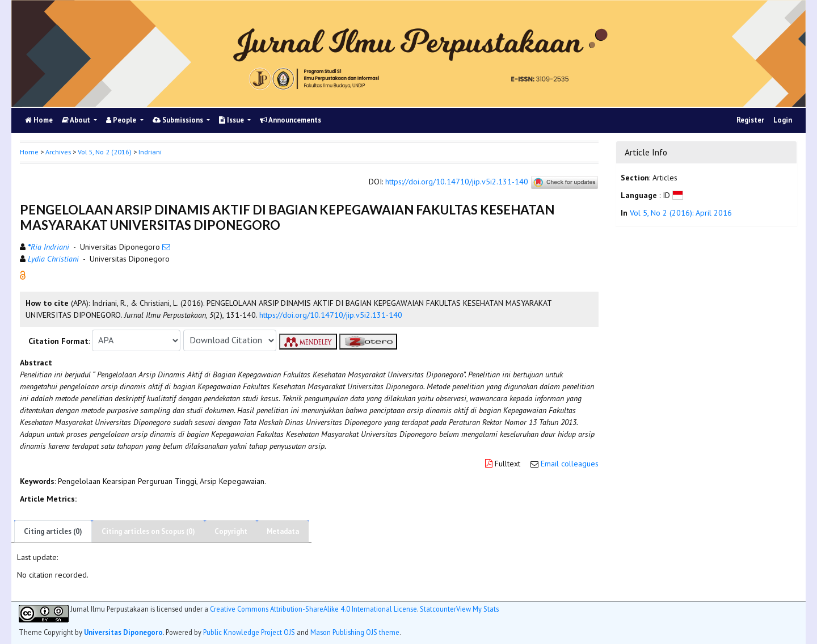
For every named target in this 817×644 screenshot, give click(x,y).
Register (750, 120)
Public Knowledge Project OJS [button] (249, 632)
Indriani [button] (150, 152)
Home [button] (29, 152)
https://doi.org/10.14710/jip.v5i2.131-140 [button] (331, 315)
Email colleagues (570, 464)
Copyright (231, 531)
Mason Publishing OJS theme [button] (355, 632)
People (122, 120)
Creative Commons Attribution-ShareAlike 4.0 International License (313, 609)
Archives (58, 152)
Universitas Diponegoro (123, 632)
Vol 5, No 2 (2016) (105, 152)
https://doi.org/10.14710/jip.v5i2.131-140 (457, 182)
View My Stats (477, 609)
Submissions (179, 120)
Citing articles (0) (53, 531)
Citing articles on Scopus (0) (148, 531)
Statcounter (438, 609)
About (77, 120)
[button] (23, 274)
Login (783, 120)
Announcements (290, 120)
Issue (232, 120)
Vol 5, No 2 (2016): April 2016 (681, 213)
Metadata (283, 531)
